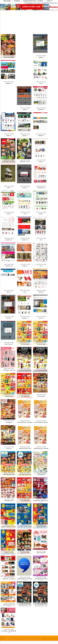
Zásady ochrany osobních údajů (28, 639)
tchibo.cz (41, 162)
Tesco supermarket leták (25, 370)
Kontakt (39, 639)
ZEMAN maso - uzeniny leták (9, 579)
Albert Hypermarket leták (9, 475)
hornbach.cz (41, 292)
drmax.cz (9, 214)
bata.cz (9, 188)
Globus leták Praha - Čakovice (41, 422)
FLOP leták (9, 448)
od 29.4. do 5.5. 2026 (41, 56)
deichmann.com (9, 266)
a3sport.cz (25, 136)
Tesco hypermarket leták (41, 370)
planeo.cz (9, 136)
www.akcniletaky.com (13, 639)
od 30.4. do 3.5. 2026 (9, 551)
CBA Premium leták (41, 553)
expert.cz (25, 109)
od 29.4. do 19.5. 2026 (9, 56)
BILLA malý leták (25, 344)
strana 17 (50, 1)
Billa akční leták (9, 396)
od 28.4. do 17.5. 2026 (9, 369)
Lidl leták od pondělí (41, 527)
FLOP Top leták (41, 396)
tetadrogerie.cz (41, 188)
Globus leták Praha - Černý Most (25, 422)
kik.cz (41, 240)
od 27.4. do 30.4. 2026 (41, 525)
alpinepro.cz (9, 83)
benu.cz (41, 83)
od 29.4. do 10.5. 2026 (9, 499)
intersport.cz (25, 240)
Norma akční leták (25, 553)
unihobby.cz (41, 136)
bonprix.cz (25, 266)
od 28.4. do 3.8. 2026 (41, 473)
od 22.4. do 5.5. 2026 (25, 603)
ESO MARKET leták (9, 501)
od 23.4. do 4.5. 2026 (9, 629)
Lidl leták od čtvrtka (9, 553)
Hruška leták (9, 422)
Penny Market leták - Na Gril (9, 162)
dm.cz (25, 214)
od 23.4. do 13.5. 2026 (41, 577)
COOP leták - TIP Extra (25, 162)
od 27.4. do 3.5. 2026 (9, 525)
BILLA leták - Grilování (9, 57)
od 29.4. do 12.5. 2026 (9, 160)
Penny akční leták (25, 396)
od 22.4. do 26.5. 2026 (25, 577)
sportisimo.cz (9, 240)
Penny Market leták (25, 501)
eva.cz (41, 266)
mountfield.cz (41, 109)
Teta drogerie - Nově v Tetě (9, 370)
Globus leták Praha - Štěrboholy (41, 448)
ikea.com (41, 318)
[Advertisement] (24, 21)
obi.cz (25, 292)
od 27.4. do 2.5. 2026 (9, 577)
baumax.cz (9, 318)
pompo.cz (25, 188)
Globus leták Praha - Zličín (25, 448)
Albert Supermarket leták (25, 475)
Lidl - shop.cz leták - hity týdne (25, 527)
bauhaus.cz (25, 318)
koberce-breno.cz (9, 344)
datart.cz (9, 292)
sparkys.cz (41, 57)
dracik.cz (41, 214)
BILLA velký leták (41, 344)
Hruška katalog (41, 475)
